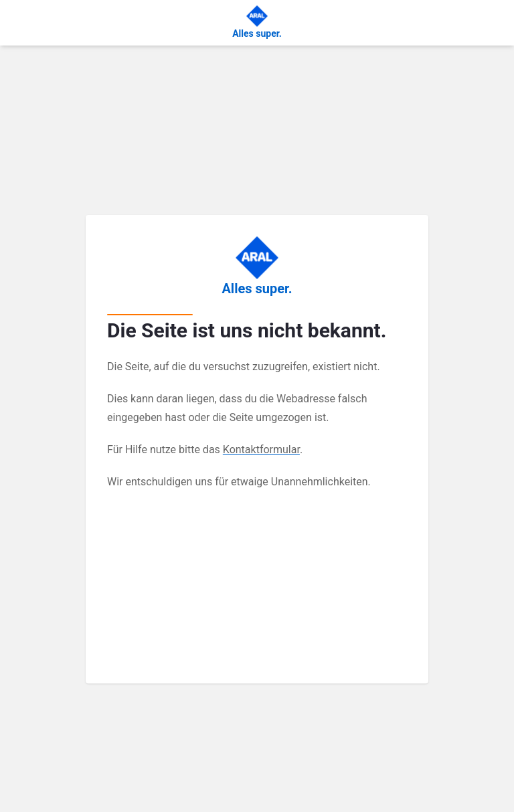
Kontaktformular (261, 450)
